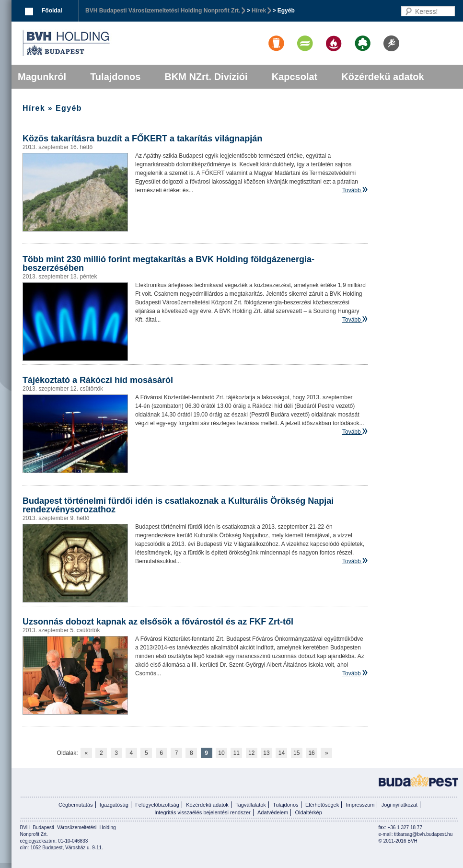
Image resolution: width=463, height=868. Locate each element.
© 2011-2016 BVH (398, 841)
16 (311, 753)
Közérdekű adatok (382, 77)
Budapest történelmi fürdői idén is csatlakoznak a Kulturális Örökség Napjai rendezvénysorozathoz (178, 505)
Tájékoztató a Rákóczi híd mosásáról (98, 380)
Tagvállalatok (251, 805)
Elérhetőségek (322, 805)
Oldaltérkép (309, 812)
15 (296, 753)
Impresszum (360, 805)
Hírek (259, 11)
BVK (99, 43)
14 (282, 753)
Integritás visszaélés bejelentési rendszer (203, 812)
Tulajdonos (115, 77)
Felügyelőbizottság (157, 805)
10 (221, 753)
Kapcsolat (295, 77)
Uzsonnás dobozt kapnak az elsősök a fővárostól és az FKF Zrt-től (158, 622)
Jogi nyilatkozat (399, 805)
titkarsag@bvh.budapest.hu (423, 834)
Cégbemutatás (76, 805)
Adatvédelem (273, 812)
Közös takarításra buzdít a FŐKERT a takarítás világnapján (142, 139)
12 (251, 753)
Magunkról (42, 77)
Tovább (352, 190)
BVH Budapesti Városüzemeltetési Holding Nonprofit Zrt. (163, 11)
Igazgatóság (114, 805)
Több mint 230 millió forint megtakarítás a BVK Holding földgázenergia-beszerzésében (168, 264)
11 (237, 753)
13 (266, 753)
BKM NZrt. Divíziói (206, 77)
